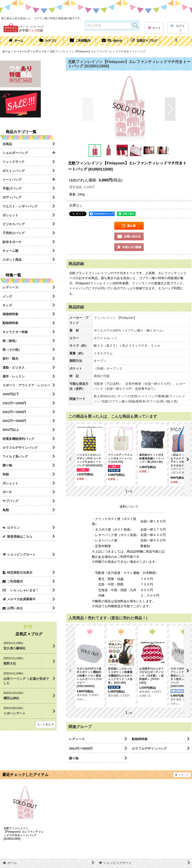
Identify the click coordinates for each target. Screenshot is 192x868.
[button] (176, 41)
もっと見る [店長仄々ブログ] (46, 724)
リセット (182, 775)
